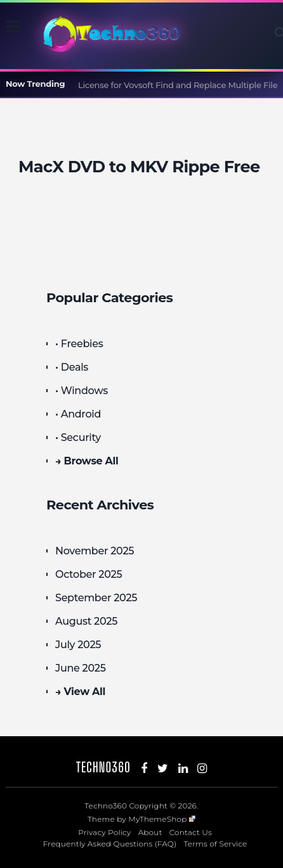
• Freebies (79, 344)
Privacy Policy (104, 832)
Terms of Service (216, 844)
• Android (78, 414)
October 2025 (89, 574)
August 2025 (86, 621)
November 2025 (95, 551)
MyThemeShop (162, 819)
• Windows (82, 391)
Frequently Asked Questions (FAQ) (110, 844)
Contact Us (191, 832)
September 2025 (96, 598)
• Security (78, 437)
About (150, 832)
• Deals (72, 367)
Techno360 (103, 767)
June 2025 (81, 668)
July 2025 (78, 645)
